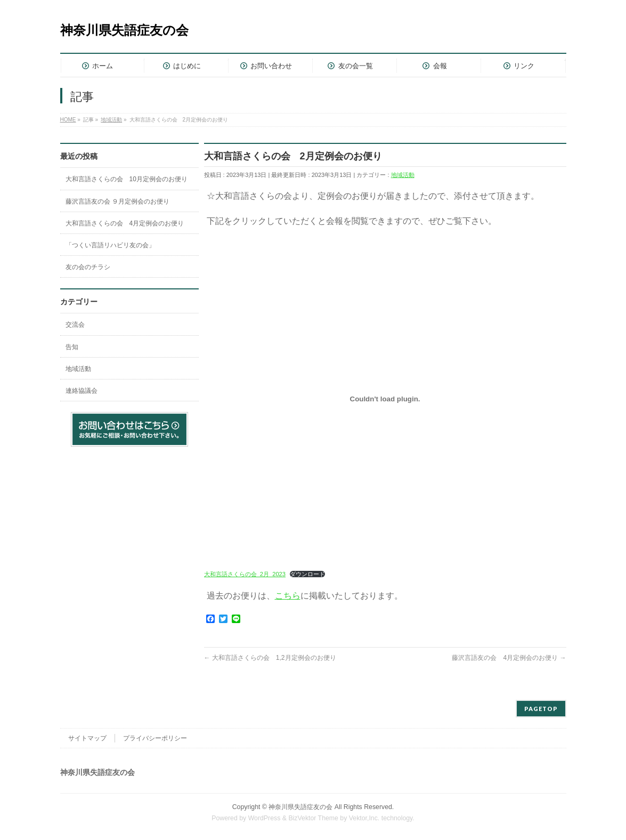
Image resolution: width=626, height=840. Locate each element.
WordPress (265, 818)
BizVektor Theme (313, 818)
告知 (72, 347)
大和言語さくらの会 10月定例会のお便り (127, 179)
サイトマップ (87, 738)
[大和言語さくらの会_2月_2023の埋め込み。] (385, 399)
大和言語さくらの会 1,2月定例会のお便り (270, 658)
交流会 (75, 325)
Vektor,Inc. (364, 818)
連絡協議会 (82, 391)
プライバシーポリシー (155, 738)
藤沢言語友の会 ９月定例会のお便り (117, 201)
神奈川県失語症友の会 (124, 30)
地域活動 (403, 175)
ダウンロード (307, 574)
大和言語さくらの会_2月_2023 (245, 574)
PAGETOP (541, 709)
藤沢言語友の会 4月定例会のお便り (509, 658)
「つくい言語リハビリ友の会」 (110, 245)
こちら (288, 596)
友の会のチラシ (88, 267)
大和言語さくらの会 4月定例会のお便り (125, 223)
